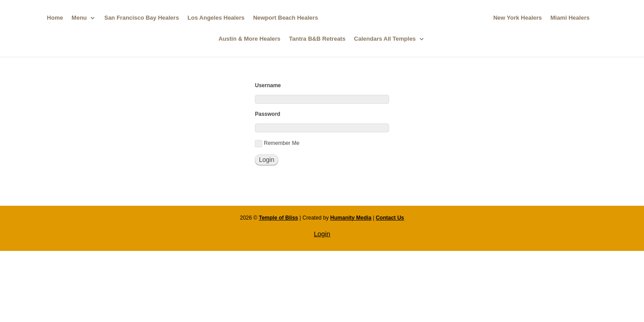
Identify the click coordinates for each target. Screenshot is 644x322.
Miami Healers (570, 18)
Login (322, 234)
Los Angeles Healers (216, 18)
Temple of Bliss (279, 218)
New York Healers (518, 18)
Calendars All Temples (385, 39)
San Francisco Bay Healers (142, 18)
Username (268, 85)
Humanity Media (351, 218)
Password (268, 114)
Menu (79, 18)
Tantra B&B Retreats (317, 39)
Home (55, 18)
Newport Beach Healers (286, 18)
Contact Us (390, 218)
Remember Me (277, 144)
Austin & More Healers (249, 39)
